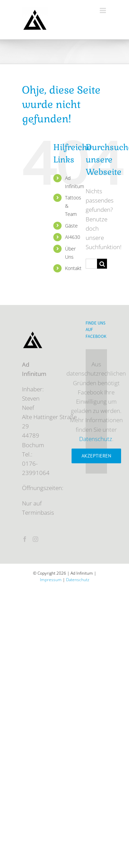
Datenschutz (96, 439)
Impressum (51, 580)
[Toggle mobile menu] (103, 10)
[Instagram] (35, 539)
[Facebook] (25, 539)
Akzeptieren (96, 456)
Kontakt (73, 268)
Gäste (71, 226)
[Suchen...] (91, 264)
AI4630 (73, 237)
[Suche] (102, 264)
